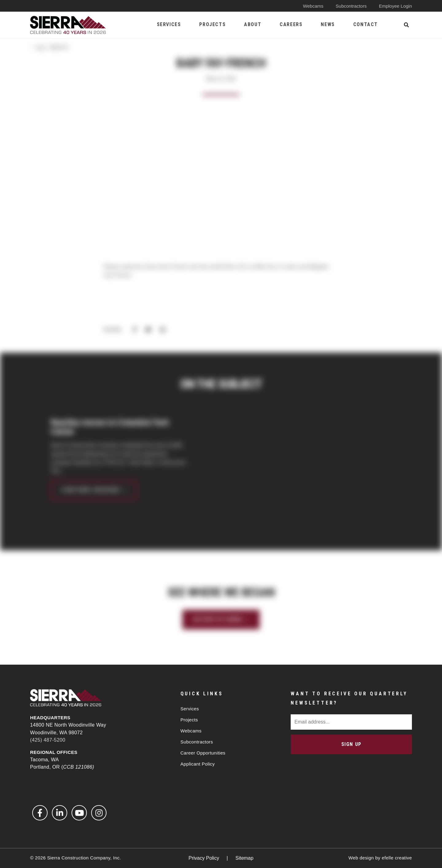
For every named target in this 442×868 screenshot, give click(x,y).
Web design (361, 858)
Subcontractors (351, 6)
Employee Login (395, 6)
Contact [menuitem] (366, 24)
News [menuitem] (328, 24)
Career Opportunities (203, 753)
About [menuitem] (253, 24)
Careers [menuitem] (291, 24)
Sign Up (351, 744)
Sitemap (244, 858)
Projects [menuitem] (212, 24)
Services (190, 709)
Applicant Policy (198, 764)
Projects (189, 720)
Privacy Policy (204, 858)
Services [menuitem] (169, 24)
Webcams (313, 6)
